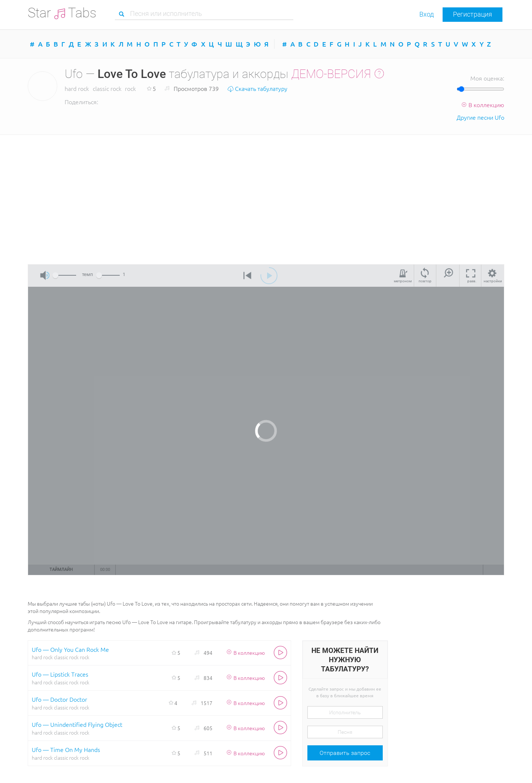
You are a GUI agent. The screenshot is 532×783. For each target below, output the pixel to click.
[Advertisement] (266, 198)
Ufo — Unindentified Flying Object (77, 724)
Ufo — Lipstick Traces (60, 674)
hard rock (77, 88)
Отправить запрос (345, 753)
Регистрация (473, 14)
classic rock (107, 88)
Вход (427, 14)
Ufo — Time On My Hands (66, 749)
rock (130, 88)
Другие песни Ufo (480, 117)
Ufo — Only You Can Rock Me (70, 649)
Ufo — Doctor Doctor (59, 699)
